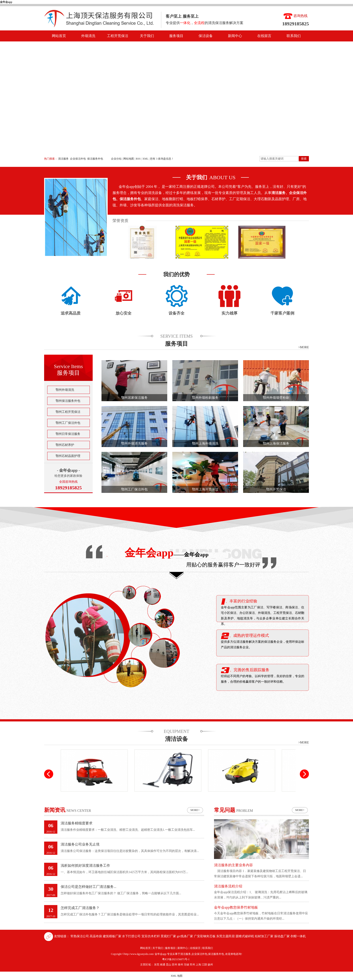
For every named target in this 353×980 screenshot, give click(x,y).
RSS (138, 159)
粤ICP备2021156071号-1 (176, 959)
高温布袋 (96, 936)
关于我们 (147, 36)
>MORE (304, 347)
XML (145, 159)
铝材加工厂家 (265, 936)
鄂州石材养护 (65, 445)
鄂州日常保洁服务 (68, 434)
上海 (198, 965)
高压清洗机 (242, 795)
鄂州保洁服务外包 (68, 401)
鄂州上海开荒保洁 (205, 489)
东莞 (157, 965)
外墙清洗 (88, 36)
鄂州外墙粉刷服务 (205, 398)
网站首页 (59, 36)
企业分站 (116, 159)
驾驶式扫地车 (94, 795)
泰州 (180, 965)
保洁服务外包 (95, 159)
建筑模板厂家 (113, 936)
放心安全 (124, 313)
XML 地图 (176, 976)
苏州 (175, 965)
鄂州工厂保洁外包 (68, 423)
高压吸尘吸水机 (168, 795)
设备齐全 (176, 313)
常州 (192, 965)
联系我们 (294, 36)
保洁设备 (206, 36)
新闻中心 (235, 36)
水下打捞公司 (132, 936)
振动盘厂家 (282, 936)
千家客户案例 (282, 313)
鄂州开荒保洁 (276, 489)
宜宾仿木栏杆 (151, 936)
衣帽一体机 (298, 936)
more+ (195, 810)
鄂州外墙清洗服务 (134, 443)
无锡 (186, 965)
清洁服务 (63, 159)
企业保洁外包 (78, 159)
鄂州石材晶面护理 (68, 456)
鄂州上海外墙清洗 (205, 443)
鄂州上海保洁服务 (276, 443)
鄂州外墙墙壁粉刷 (276, 398)
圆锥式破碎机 (245, 936)
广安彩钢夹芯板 (205, 936)
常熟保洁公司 (80, 936)
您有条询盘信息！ (162, 159)
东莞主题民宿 (226, 936)
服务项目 (176, 36)
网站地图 (129, 159)
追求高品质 (71, 313)
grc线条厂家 (185, 936)
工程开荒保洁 (118, 36)
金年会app (6, 2)
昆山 (169, 965)
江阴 (204, 965)
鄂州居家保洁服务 (134, 398)
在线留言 (264, 36)
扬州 (210, 965)
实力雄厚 (229, 313)
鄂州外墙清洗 (65, 390)
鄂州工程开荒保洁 (68, 412)
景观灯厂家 (169, 936)
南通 (163, 965)
